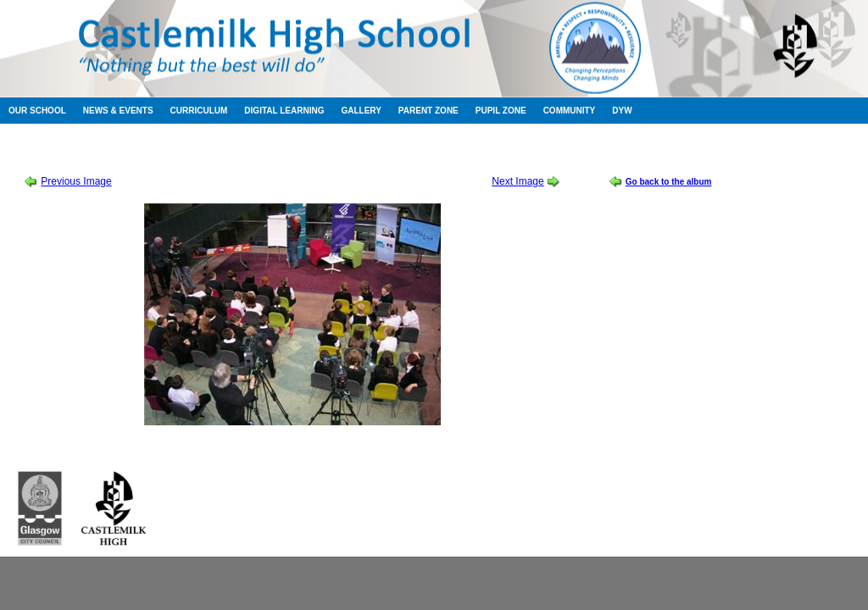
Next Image (517, 181)
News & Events (118, 111)
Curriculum (199, 111)
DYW (622, 111)
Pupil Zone (501, 111)
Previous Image (76, 181)
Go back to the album (669, 182)
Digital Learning (284, 111)
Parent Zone (428, 111)
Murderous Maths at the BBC (285, 152)
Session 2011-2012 (167, 152)
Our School (37, 111)
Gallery (361, 111)
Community (570, 111)
